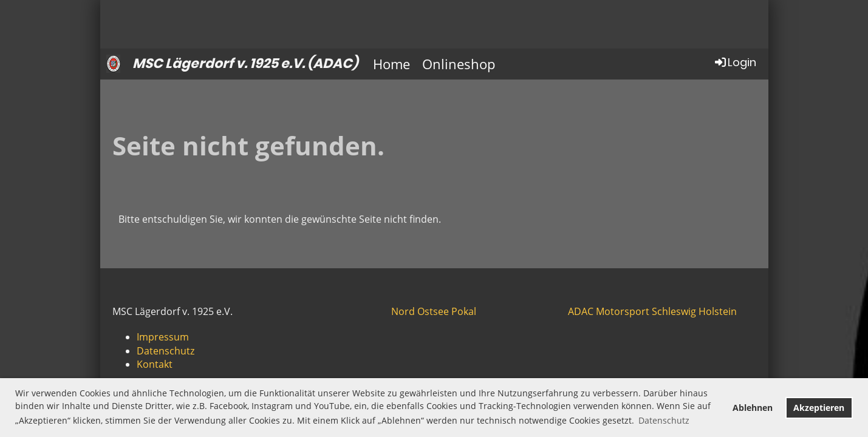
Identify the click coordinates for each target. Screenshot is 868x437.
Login (735, 62)
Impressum (163, 337)
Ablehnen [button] (753, 408)
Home (391, 64)
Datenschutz (166, 351)
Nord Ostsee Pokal (434, 311)
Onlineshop (459, 64)
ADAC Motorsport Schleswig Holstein (652, 311)
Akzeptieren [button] (819, 408)
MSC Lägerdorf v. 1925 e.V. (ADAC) (245, 64)
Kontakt (155, 364)
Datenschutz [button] (664, 420)
